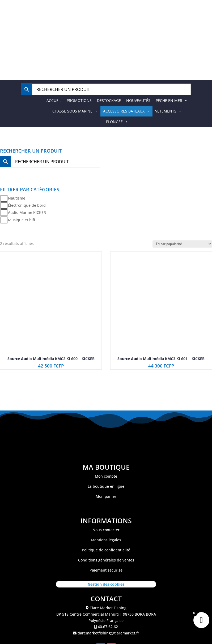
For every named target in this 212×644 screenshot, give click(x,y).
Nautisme (17, 198)
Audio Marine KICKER (27, 213)
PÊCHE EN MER (172, 100)
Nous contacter (106, 530)
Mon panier (106, 496)
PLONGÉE (117, 122)
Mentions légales (106, 540)
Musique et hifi (22, 220)
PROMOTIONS (79, 100)
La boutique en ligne (106, 486)
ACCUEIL (54, 100)
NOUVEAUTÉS (138, 100)
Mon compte (106, 476)
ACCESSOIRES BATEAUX (126, 111)
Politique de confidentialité (106, 550)
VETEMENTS (168, 111)
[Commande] (182, 244)
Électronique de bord (27, 205)
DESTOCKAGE (109, 100)
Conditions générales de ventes (106, 560)
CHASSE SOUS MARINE (75, 111)
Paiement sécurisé (106, 570)
